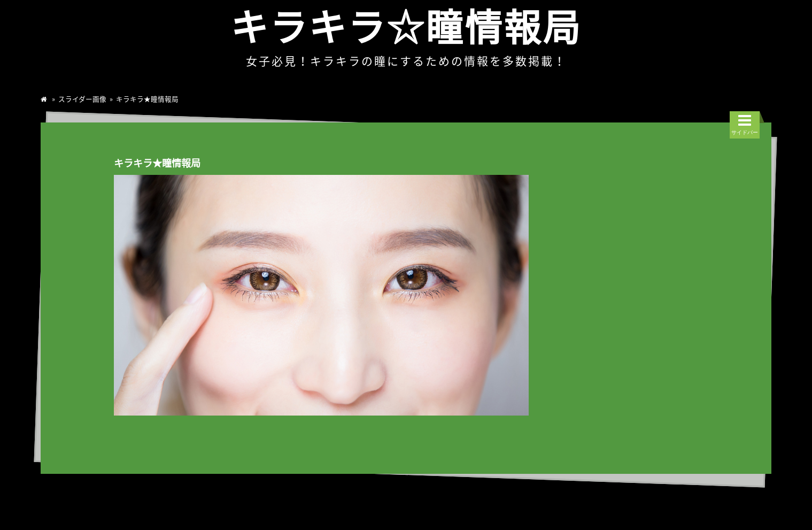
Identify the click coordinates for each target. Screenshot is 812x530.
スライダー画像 (82, 99)
